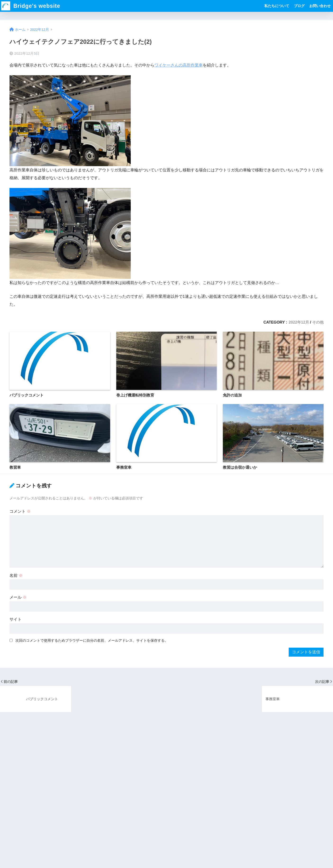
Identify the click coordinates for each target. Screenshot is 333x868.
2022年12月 (299, 322)
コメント (20, 511)
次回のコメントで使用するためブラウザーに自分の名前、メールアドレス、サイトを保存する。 (92, 640)
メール (18, 597)
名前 (16, 576)
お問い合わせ (320, 6)
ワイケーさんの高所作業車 (179, 65)
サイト (16, 619)
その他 (318, 322)
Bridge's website (31, 6)
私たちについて (277, 6)
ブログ (299, 6)
